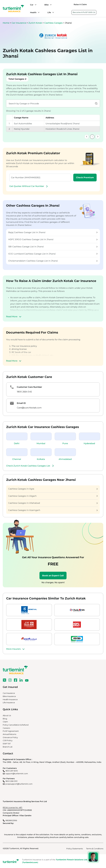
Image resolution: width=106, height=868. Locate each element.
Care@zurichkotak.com (29, 408)
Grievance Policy (10, 737)
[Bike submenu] (50, 5)
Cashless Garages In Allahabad (53, 503)
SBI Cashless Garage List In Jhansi (53, 247)
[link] (87, 137)
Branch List (8, 747)
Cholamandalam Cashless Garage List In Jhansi (53, 261)
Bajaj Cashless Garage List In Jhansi (53, 232)
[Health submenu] (38, 12)
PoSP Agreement (11, 731)
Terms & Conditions (95, 849)
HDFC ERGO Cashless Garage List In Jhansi (53, 239)
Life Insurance (9, 702)
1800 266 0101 (11, 781)
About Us (7, 715)
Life (49, 12)
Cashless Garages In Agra (53, 489)
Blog (5, 719)
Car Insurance (19, 23)
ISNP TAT (7, 744)
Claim (5, 722)
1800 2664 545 (24, 392)
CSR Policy (8, 740)
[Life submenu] (52, 12)
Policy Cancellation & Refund (16, 725)
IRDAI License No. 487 (12, 807)
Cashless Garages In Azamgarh (53, 510)
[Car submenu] (35, 5)
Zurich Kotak (35, 23)
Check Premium (85, 177)
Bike (47, 5)
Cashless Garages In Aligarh (53, 496)
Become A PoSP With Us (84, 12)
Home (6, 23)
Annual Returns (9, 734)
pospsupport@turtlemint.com (19, 784)
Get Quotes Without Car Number (29, 186)
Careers (6, 728)
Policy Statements (75, 849)
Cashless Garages (54, 23)
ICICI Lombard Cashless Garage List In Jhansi (53, 254)
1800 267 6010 (12, 771)
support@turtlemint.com (17, 774)
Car (32, 5)
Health (33, 12)
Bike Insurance (9, 696)
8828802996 (11, 820)
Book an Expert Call (53, 576)
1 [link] (92, 137)
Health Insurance (10, 699)
